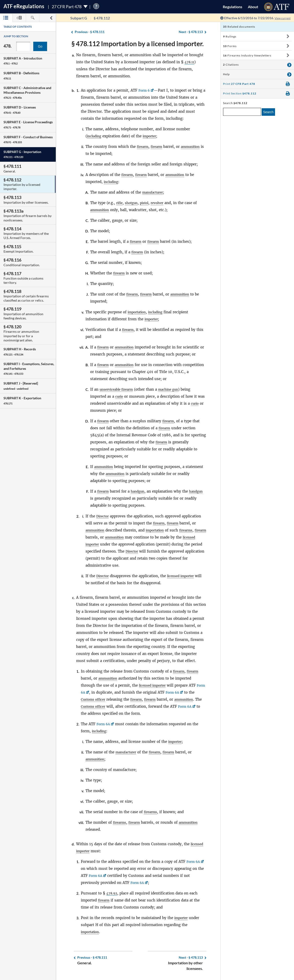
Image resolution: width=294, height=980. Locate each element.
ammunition (195, 147)
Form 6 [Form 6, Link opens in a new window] (145, 90)
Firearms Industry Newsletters (247, 55)
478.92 (112, 893)
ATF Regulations (24, 6)
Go (40, 46)
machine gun (175, 389)
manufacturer (154, 192)
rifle (120, 203)
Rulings (230, 36)
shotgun (133, 203)
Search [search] (268, 112)
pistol (148, 203)
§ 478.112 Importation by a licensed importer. (138, 44)
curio (120, 396)
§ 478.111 (90, 32)
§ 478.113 (191, 32)
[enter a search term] (242, 112)
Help (226, 74)
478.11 (190, 62)
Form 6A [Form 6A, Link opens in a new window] (88, 692)
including (95, 136)
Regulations (233, 7)
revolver (162, 203)
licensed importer (101, 544)
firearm (143, 147)
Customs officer (102, 699)
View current (281, 18)
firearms (193, 530)
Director (103, 516)
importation (138, 312)
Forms (230, 46)
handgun (140, 491)
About (253, 7)
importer (153, 136)
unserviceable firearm (119, 389)
